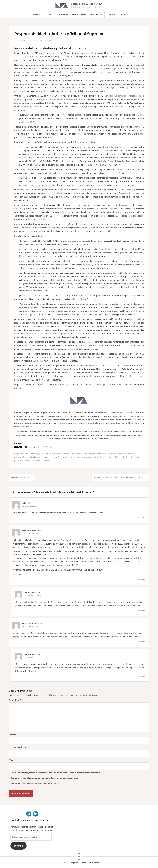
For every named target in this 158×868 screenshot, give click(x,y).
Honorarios (97, 14)
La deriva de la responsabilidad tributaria (112, 454)
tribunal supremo (43, 461)
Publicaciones (79, 14)
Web (11, 760)
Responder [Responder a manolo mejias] (142, 580)
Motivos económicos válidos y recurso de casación (121, 477)
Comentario (15, 700)
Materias (63, 14)
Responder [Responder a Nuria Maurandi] (142, 642)
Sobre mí (37, 14)
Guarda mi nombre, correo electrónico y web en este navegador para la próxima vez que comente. (56, 773)
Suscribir (19, 846)
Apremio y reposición (22, 477)
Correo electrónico (18, 747)
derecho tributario (62, 454)
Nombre (13, 735)
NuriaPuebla (39, 41)
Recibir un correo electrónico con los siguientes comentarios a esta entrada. (45, 778)
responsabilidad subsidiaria (94, 457)
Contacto (112, 14)
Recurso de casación (48, 457)
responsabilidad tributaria (119, 457)
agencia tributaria (45, 454)
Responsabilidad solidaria (69, 457)
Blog (123, 14)
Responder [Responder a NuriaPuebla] (142, 611)
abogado (32, 454)
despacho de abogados (82, 454)
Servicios (50, 14)
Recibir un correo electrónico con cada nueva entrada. (35, 784)
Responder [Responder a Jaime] (142, 518)
